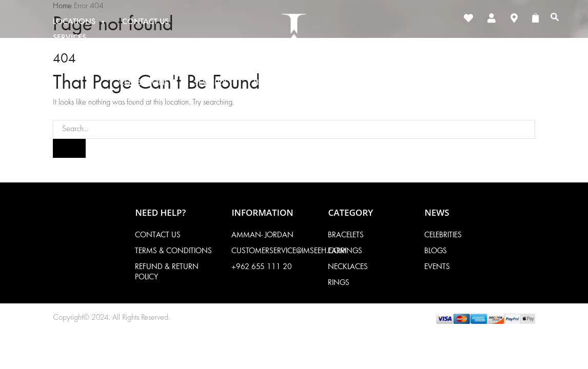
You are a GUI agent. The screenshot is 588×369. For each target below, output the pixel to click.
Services (70, 38)
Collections (150, 83)
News (458, 83)
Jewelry (217, 83)
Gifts (347, 83)
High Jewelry (285, 83)
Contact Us (145, 22)
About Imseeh (405, 83)
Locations (80, 22)
